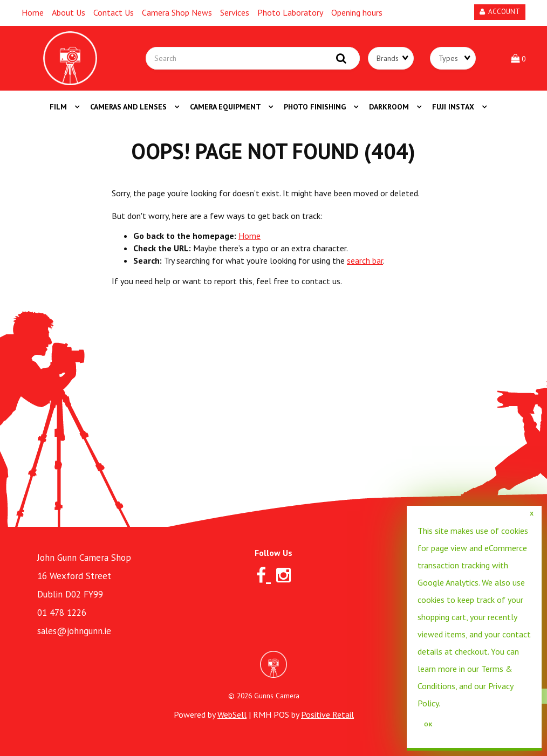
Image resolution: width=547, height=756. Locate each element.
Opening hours (357, 12)
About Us (69, 12)
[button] (518, 58)
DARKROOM (390, 107)
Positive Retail (327, 714)
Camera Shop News (177, 12)
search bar (365, 260)
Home (33, 12)
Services (235, 12)
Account (500, 12)
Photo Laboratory (290, 12)
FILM (59, 107)
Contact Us (114, 12)
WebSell (232, 714)
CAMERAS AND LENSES (129, 107)
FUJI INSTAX (454, 107)
